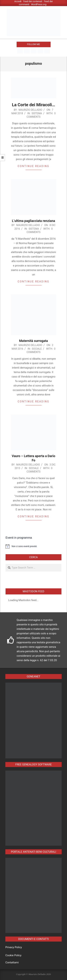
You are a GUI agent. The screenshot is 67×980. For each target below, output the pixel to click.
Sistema (37, 113)
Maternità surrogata (33, 341)
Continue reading (33, 166)
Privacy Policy (14, 947)
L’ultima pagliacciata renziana (33, 221)
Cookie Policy (13, 955)
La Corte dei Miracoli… (33, 105)
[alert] (33, 546)
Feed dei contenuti (33, 1)
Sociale (37, 349)
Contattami (12, 962)
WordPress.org (39, 4)
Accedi (18, 1)
